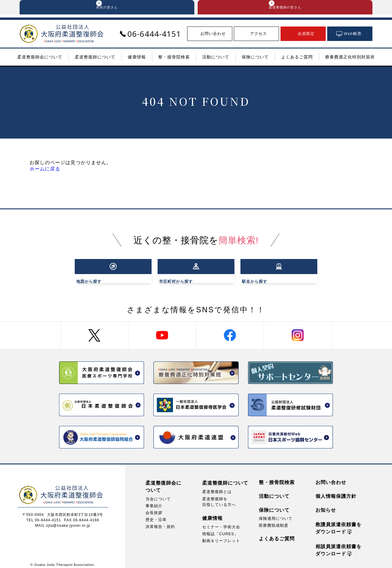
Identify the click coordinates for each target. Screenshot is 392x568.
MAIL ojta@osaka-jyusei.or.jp (63, 521)
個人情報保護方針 (336, 492)
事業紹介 (154, 501)
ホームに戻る (45, 172)
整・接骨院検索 (277, 478)
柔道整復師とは (217, 487)
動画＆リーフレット (221, 537)
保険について (274, 506)
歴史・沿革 (156, 515)
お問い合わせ (331, 478)
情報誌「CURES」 (220, 530)
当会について (158, 494)
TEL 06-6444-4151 (44, 516)
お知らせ (326, 506)
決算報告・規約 (160, 522)
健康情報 (212, 514)
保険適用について (276, 514)
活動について (274, 492)
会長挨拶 (154, 508)
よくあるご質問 (277, 534)
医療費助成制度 (274, 521)
